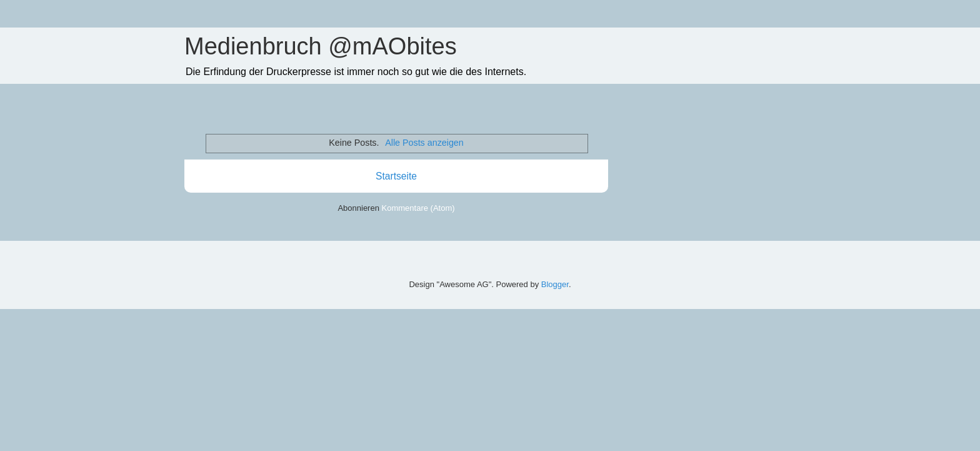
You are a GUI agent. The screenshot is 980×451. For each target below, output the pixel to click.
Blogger (555, 284)
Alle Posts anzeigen (424, 143)
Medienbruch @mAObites (321, 46)
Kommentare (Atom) (418, 208)
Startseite (396, 176)
